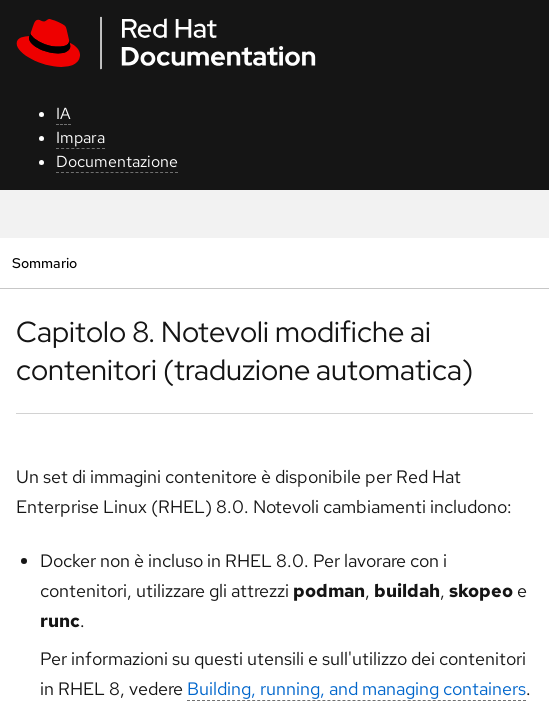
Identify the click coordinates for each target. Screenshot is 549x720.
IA (63, 113)
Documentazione (117, 161)
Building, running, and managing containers (356, 688)
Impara (80, 137)
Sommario (44, 262)
